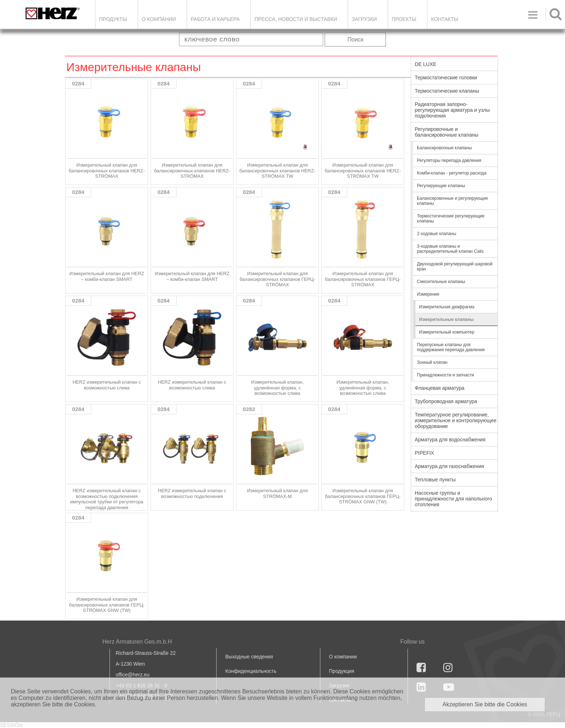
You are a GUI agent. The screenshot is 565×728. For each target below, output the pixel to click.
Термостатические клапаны (447, 91)
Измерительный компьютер (447, 332)
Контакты (445, 19)
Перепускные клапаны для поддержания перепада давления (451, 347)
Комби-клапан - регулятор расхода (452, 173)
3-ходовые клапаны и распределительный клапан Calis (450, 249)
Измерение (428, 294)
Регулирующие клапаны (441, 186)
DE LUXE (426, 64)
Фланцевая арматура (440, 388)
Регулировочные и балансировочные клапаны (446, 132)
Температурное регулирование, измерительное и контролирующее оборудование (456, 420)
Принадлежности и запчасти (446, 375)
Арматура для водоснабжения (450, 440)
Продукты (113, 19)
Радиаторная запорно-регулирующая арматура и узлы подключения (452, 110)
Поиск (355, 39)
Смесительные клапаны (441, 282)
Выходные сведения (249, 657)
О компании (159, 19)
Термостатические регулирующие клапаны (451, 219)
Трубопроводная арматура (446, 401)
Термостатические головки (446, 78)
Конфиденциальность (251, 671)
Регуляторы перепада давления (449, 160)
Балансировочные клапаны (444, 148)
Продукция (342, 671)
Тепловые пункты (435, 480)
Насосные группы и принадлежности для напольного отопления (453, 499)
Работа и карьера (215, 19)
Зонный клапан (432, 362)
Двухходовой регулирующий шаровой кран (455, 266)
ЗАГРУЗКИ (364, 19)
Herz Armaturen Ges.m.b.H (137, 642)
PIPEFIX (424, 453)
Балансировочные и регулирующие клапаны (452, 201)
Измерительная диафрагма (447, 307)
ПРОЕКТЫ (404, 19)
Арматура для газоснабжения (449, 466)
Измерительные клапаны (446, 319)
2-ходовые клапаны (437, 234)
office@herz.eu (133, 675)
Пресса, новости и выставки (296, 19)
